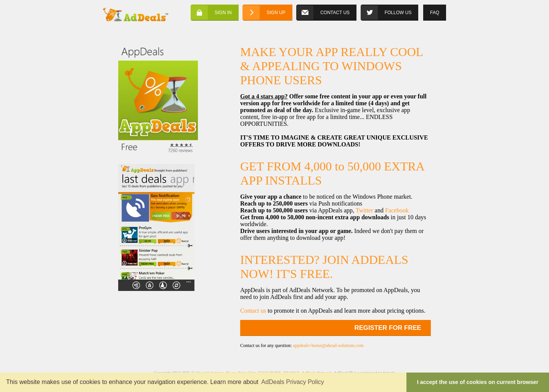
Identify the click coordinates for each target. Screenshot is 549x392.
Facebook (397, 210)
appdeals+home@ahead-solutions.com (328, 345)
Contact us (253, 311)
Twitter (364, 210)
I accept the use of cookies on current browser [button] (478, 382)
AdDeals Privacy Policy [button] (293, 382)
